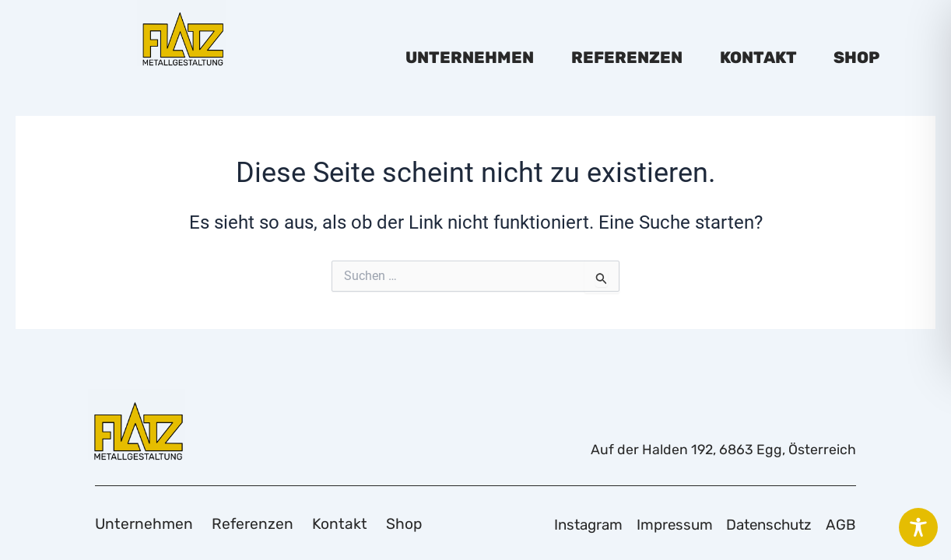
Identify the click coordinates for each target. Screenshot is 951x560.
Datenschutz (761, 524)
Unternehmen (470, 58)
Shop (856, 58)
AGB (841, 524)
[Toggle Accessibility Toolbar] (918, 527)
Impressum (658, 524)
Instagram (564, 524)
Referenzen (627, 58)
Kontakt (758, 58)
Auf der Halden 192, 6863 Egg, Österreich (711, 448)
